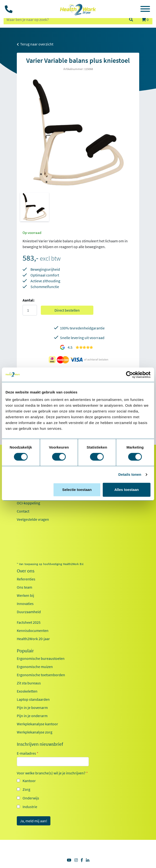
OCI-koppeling (28, 503)
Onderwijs (31, 798)
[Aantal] (30, 310)
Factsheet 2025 (29, 622)
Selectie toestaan (77, 490)
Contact (23, 511)
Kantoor (29, 781)
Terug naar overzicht (35, 44)
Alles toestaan (126, 490)
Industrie (30, 807)
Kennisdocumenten (33, 630)
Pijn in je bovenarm (32, 707)
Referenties (26, 579)
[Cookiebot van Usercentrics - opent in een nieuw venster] (129, 375)
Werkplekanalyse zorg (35, 732)
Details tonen (130, 474)
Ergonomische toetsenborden (41, 675)
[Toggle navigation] (145, 10)
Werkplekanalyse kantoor (37, 724)
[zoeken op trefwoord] (64, 19)
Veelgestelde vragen (33, 519)
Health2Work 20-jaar (33, 639)
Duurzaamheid (29, 612)
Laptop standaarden (33, 699)
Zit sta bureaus (29, 683)
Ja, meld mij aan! (34, 821)
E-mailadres (28, 753)
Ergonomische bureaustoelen (41, 658)
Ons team (24, 587)
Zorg (26, 789)
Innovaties (25, 604)
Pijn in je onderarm (32, 716)
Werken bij (25, 595)
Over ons (26, 571)
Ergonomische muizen (35, 667)
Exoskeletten (27, 691)
